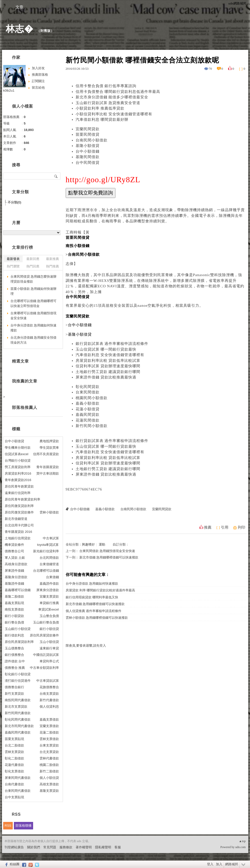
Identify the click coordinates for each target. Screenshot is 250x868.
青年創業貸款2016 (18, 480)
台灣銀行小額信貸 (18, 461)
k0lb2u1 (9, 91)
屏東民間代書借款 (18, 778)
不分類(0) (15, 202)
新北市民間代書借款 (19, 726)
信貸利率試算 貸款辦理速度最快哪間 (108, 366)
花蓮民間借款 (88, 420)
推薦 (208, 527)
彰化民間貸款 (88, 387)
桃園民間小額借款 (92, 398)
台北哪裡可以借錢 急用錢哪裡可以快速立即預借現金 (34, 303)
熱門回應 (33, 266)
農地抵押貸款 (49, 441)
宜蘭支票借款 (49, 726)
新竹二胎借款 (49, 771)
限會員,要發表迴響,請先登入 (86, 646)
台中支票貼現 (14, 797)
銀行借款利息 (14, 635)
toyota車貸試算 (48, 545)
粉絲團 (15, 864)
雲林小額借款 (49, 512)
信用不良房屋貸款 (46, 454)
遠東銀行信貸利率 (18, 493)
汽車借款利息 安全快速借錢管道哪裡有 (110, 355)
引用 (225, 527)
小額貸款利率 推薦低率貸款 (100, 108)
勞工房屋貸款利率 (18, 467)
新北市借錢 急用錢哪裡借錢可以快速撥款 (109, 557)
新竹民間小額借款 (92, 426)
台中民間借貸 (88, 163)
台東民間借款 (88, 392)
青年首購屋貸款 (48, 467)
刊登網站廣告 (14, 847)
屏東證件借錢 (14, 571)
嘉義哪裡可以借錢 (18, 590)
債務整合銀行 (14, 687)
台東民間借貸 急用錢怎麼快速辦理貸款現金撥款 (34, 279)
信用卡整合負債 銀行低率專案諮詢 (106, 86)
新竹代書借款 (49, 700)
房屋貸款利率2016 (18, 473)
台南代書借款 (14, 784)
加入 (219, 864)
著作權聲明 (84, 847)
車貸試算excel (49, 609)
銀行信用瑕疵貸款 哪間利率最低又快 (92, 597)
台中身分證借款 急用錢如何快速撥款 (92, 584)
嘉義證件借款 (49, 584)
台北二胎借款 (14, 745)
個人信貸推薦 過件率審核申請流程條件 (94, 611)
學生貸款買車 (49, 448)
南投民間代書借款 (18, 700)
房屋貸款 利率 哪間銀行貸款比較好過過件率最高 (100, 590)
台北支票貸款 (49, 752)
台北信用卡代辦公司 (19, 525)
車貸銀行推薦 (49, 603)
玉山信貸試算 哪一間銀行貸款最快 (106, 349)
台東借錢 (52, 577)
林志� (20, 29)
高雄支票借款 (49, 784)
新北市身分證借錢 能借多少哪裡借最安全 (112, 97)
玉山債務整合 (14, 648)
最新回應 (33, 259)
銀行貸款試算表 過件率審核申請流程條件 (112, 344)
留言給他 (38, 88)
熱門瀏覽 (13, 266)
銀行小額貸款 (14, 616)
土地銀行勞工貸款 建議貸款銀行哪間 (108, 372)
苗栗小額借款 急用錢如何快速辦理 (34, 291)
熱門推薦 (52, 266)
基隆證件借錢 (14, 584)
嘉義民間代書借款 (18, 732)
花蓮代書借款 (14, 765)
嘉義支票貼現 (14, 603)
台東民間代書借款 (18, 791)
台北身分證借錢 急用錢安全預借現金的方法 (34, 340)
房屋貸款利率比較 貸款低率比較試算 (108, 361)
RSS (8, 826)
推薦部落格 (40, 75)
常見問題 (50, 847)
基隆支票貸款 (49, 791)
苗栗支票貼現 (14, 739)
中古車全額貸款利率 (44, 668)
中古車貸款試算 (48, 681)
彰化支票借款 (14, 771)
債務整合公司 (14, 551)
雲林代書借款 (49, 758)
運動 (102, 544)
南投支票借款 (14, 609)
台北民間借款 (49, 558)
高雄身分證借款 (16, 564)
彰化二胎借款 (14, 758)
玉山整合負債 (49, 616)
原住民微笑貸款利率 (19, 506)
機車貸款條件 (14, 545)
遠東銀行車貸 (49, 648)
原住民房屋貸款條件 (44, 635)
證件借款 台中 (15, 661)
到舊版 (46, 31)
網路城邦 (232, 864)
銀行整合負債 (14, 622)
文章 (19, 7)
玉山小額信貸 (49, 642)
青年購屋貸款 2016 (19, 532)
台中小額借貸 (14, 441)
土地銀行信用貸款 (18, 538)
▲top (242, 841)
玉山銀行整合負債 (46, 622)
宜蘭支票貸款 (49, 596)
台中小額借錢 (88, 151)
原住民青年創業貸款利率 (23, 499)
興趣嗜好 (88, 544)
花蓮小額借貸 (88, 409)
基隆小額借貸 (88, 146)
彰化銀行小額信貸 (18, 674)
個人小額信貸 (49, 778)
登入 (210, 864)
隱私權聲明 (103, 847)
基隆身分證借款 (16, 577)
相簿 (49, 7)
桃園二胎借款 (49, 765)
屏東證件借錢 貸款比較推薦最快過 (106, 377)
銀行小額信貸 (49, 629)
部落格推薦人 (25, 407)
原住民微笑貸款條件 (19, 512)
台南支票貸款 (49, 694)
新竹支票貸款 (14, 694)
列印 (242, 527)
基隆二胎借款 (14, 596)
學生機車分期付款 (18, 448)
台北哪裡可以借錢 (46, 571)
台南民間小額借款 (92, 140)
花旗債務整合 (49, 687)
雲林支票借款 (49, 739)
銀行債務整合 (14, 655)
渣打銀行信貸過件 (18, 681)
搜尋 (56, 176)
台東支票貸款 (49, 745)
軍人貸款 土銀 (15, 558)
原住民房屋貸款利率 (19, 642)
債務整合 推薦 (15, 668)
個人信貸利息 (49, 707)
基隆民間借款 (88, 157)
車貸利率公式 (49, 661)
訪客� (79, 7)
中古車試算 (51, 538)
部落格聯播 (24, 826)
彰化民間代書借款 (18, 719)
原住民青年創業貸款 (19, 486)
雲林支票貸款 (14, 752)
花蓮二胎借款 (49, 732)
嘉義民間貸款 (88, 415)
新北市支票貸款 (16, 707)
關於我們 (34, 847)
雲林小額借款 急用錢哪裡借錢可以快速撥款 (97, 618)
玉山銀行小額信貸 (18, 629)
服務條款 (66, 847)
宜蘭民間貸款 (88, 129)
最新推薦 (52, 259)
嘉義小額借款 (88, 403)
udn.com (241, 847)
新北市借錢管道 (16, 519)
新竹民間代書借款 (18, 713)
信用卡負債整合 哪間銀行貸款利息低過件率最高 (118, 92)
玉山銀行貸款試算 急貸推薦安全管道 (108, 103)
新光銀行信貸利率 (46, 551)
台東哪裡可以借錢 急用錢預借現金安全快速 (34, 316)
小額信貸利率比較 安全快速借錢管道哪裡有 (114, 114)
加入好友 (38, 68)
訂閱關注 (38, 81)
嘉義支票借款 (49, 719)
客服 (118, 847)
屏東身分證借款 (48, 590)
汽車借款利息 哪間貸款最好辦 (102, 120)
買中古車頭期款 (48, 473)
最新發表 (13, 259)
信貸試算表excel (17, 454)
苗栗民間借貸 (88, 134)
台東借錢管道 (49, 564)
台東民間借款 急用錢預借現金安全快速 (107, 551)
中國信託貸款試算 (46, 655)
